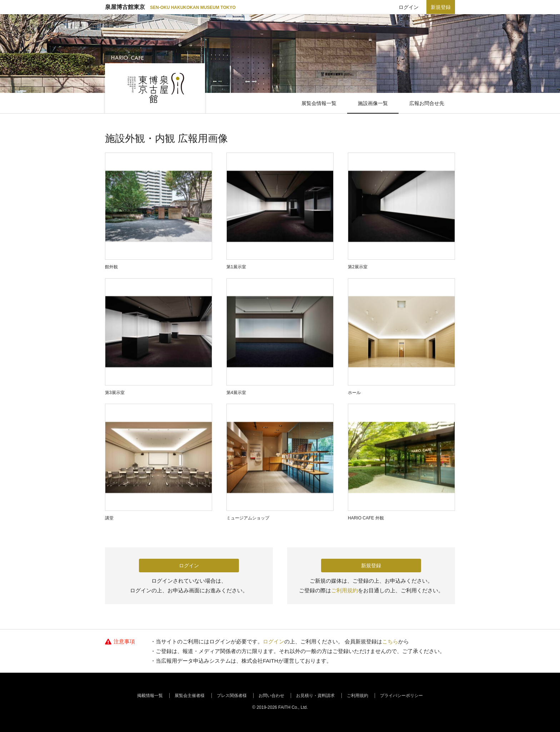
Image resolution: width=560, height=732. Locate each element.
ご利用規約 (344, 590)
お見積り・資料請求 (315, 696)
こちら (390, 641)
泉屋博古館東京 (170, 7)
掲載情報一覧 (150, 696)
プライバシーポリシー (401, 696)
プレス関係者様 (232, 696)
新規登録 (441, 7)
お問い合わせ (271, 696)
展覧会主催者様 (190, 696)
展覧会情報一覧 (319, 103)
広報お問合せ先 (427, 103)
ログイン (409, 7)
